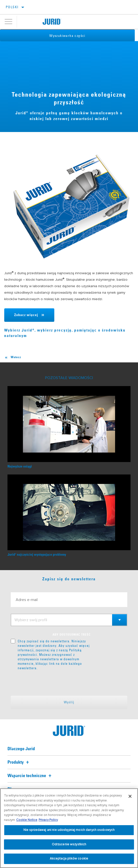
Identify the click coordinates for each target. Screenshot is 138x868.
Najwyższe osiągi (20, 467)
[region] (69, 828)
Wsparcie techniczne (30, 776)
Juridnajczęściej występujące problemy (37, 555)
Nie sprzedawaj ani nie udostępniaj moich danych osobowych (69, 830)
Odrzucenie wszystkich (69, 844)
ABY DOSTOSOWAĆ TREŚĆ (72, 635)
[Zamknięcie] (130, 796)
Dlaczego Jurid (21, 749)
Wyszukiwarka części (69, 36)
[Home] (52, 22)
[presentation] (52, 683)
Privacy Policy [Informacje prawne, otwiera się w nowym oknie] (48, 820)
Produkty (19, 762)
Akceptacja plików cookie (69, 859)
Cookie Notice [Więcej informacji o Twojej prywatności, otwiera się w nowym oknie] (27, 820)
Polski (12, 7)
